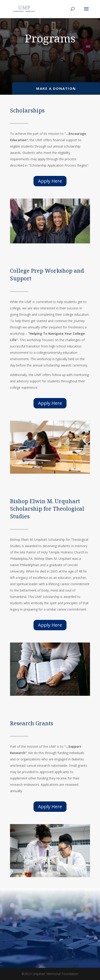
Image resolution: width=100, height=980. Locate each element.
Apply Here (50, 181)
